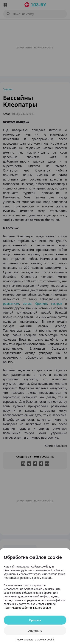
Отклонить (35, 631)
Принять (35, 620)
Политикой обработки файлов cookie (27, 608)
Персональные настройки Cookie (35, 640)
